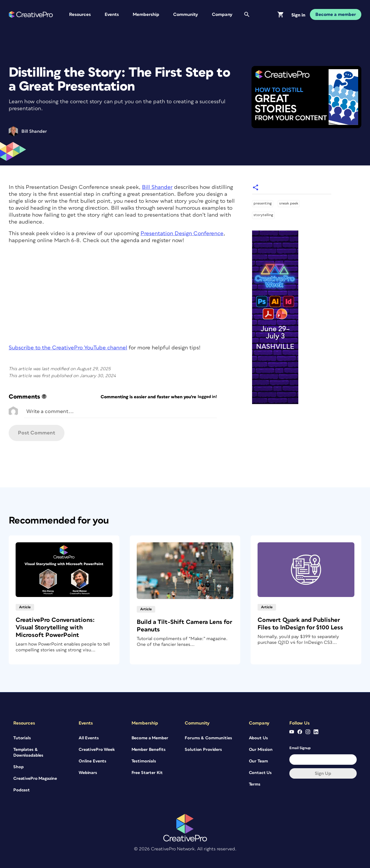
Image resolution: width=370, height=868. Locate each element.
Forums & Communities (208, 738)
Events (112, 14)
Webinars (88, 773)
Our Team (258, 761)
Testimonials (144, 761)
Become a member (336, 14)
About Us (258, 738)
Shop (18, 767)
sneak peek (289, 203)
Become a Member (150, 738)
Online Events (92, 761)
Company (222, 14)
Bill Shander (157, 187)
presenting (263, 203)
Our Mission (261, 750)
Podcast (22, 790)
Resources (80, 14)
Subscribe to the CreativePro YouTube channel (68, 348)
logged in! (207, 397)
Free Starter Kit (147, 773)
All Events (89, 738)
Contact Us (260, 773)
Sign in (298, 15)
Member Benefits (149, 750)
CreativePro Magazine (35, 778)
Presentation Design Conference (182, 234)
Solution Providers (203, 750)
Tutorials (22, 738)
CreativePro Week (97, 750)
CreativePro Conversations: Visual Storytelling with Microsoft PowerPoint (55, 627)
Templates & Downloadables (28, 752)
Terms (255, 784)
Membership (146, 14)
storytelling (263, 215)
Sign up (323, 773)
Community (186, 14)
